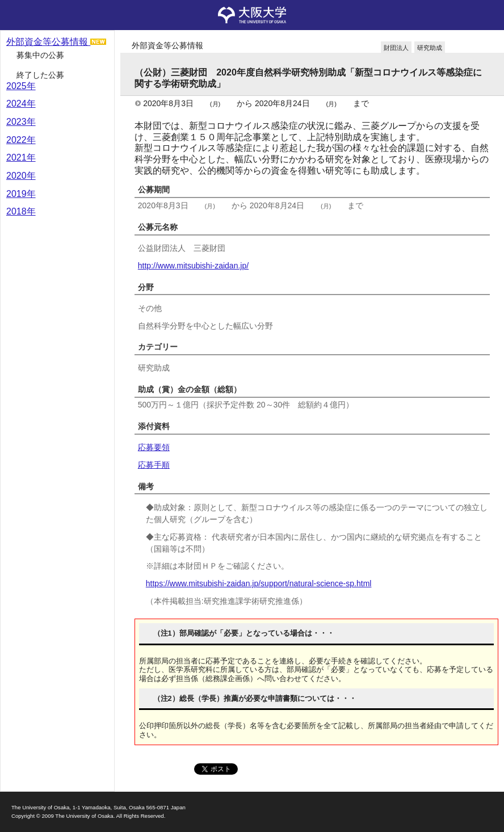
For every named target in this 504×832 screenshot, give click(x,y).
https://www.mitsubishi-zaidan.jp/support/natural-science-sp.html (259, 583)
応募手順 (154, 465)
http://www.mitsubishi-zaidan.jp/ (193, 266)
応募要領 (154, 447)
